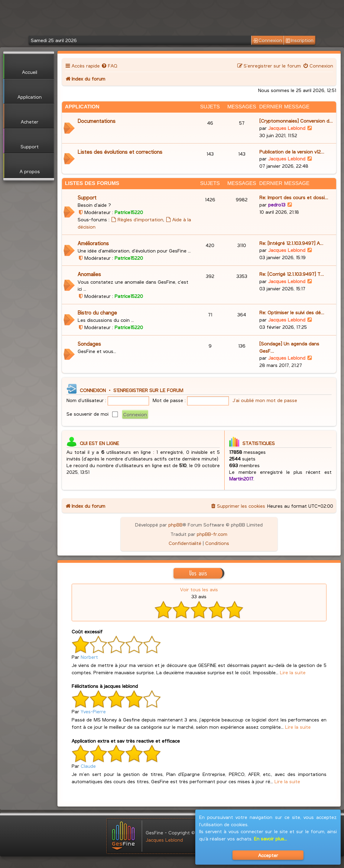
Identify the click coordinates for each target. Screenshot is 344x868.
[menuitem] (109, 66)
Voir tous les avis (199, 589)
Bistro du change (97, 313)
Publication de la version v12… (292, 152)
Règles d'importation (137, 219)
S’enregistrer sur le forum (148, 390)
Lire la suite (293, 672)
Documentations (97, 121)
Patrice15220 (129, 212)
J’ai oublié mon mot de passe (265, 400)
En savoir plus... (270, 838)
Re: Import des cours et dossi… (294, 197)
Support (87, 198)
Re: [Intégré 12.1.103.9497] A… (291, 243)
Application (82, 107)
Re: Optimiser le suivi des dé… (292, 312)
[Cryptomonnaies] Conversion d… (296, 121)
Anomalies (89, 274)
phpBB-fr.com (212, 534)
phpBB (175, 525)
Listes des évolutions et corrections (120, 152)
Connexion (267, 40)
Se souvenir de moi (92, 414)
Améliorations (93, 243)
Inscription (300, 40)
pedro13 (277, 205)
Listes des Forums (92, 183)
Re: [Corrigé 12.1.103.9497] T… (292, 274)
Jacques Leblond (287, 128)
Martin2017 (241, 479)
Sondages (89, 344)
